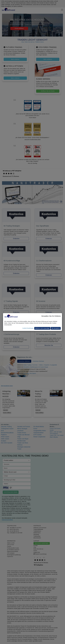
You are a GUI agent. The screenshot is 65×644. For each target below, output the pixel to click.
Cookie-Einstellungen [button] (28, 328)
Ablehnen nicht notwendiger (42, 328)
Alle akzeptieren (56, 328)
